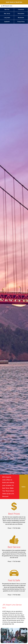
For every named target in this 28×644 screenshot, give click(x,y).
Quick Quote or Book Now (14, 2)
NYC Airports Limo (8, 6)
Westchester (21, 18)
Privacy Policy (21, 22)
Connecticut (21, 10)
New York (7, 10)
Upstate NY (7, 22)
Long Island (7, 18)
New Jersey (7, 14)
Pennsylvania (21, 14)
